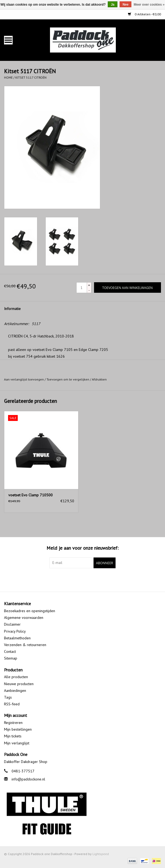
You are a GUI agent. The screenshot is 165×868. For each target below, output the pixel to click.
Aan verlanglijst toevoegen (24, 379)
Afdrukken (99, 379)
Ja (112, 5)
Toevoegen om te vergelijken (68, 379)
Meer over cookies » (149, 5)
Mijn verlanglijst (17, 743)
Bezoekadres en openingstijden (30, 611)
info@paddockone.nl (28, 779)
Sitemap (11, 658)
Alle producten (16, 677)
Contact (10, 651)
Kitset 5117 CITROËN (31, 77)
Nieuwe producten (19, 684)
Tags (8, 697)
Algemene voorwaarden (24, 618)
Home (8, 77)
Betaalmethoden (17, 638)
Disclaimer (12, 624)
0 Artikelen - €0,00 (144, 14)
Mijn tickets (13, 736)
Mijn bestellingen (18, 729)
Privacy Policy (15, 631)
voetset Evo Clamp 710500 (31, 495)
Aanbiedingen (15, 691)
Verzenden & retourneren (25, 645)
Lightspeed (101, 854)
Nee (125, 5)
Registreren (13, 723)
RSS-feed (12, 704)
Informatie (12, 309)
